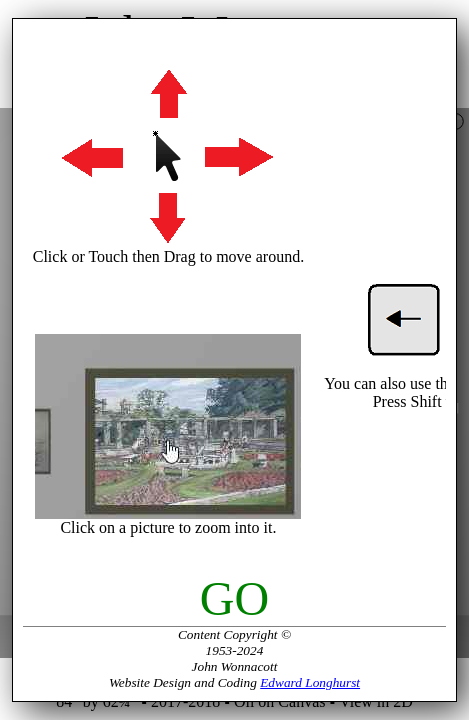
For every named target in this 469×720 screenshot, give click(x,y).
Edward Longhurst (310, 682)
